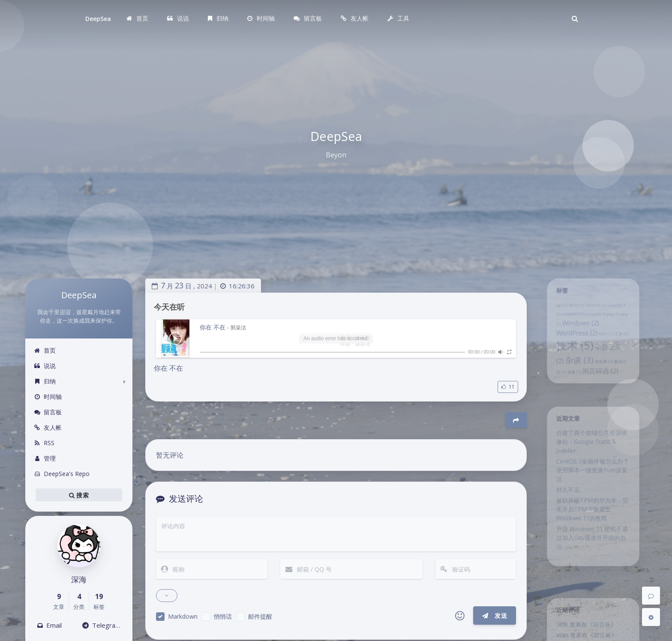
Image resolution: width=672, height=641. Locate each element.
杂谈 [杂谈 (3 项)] (577, 373)
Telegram (102, 625)
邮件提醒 (260, 616)
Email (49, 625)
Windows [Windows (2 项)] (579, 330)
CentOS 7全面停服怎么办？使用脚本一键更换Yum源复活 (592, 480)
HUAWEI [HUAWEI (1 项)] (569, 320)
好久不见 (564, 503)
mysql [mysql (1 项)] (613, 320)
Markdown (183, 616)
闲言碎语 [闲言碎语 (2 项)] (601, 386)
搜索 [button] (79, 495)
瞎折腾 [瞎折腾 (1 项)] (606, 375)
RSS (44, 443)
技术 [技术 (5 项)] (572, 356)
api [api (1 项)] (557, 310)
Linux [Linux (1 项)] (593, 320)
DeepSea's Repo (62, 474)
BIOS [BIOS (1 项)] (574, 310)
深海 (557, 629)
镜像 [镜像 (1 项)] (571, 387)
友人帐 (48, 427)
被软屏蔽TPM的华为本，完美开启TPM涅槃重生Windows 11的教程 (592, 526)
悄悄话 (223, 616)
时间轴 (48, 397)
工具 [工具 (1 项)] (626, 343)
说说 (45, 366)
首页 (45, 350)
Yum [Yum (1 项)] (608, 343)
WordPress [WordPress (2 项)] (574, 341)
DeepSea (98, 19)
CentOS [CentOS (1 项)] (596, 310)
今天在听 (169, 307)
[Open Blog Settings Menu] (651, 617)
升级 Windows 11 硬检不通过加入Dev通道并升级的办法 (592, 559)
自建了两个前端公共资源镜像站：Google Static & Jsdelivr (591, 447)
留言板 (48, 412)
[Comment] (651, 596)
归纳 (45, 381)
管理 (45, 458)
